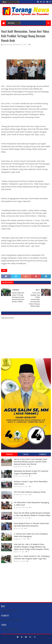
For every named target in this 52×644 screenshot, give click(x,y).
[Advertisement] (26, 581)
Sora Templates (22, 641)
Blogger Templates (36, 641)
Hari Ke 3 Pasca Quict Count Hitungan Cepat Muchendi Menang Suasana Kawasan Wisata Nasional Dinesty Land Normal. (30, 462)
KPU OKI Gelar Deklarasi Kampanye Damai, (30, 492)
